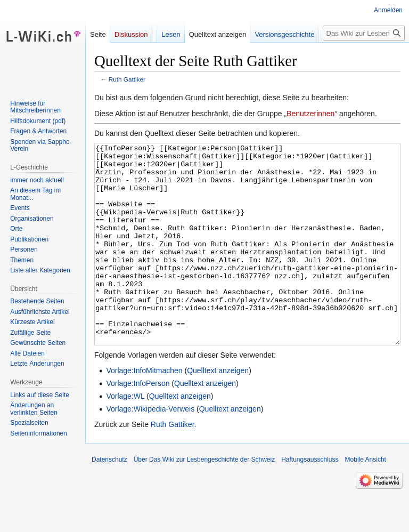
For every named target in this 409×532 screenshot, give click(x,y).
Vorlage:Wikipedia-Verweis (150, 449)
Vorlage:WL (125, 436)
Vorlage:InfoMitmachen (144, 410)
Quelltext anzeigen (218, 410)
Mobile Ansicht (366, 499)
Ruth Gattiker (127, 79)
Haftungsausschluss (310, 499)
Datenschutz (109, 499)
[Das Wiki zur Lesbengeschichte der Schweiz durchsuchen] (364, 33)
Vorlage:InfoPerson (138, 423)
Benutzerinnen (310, 114)
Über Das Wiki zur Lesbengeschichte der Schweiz (204, 499)
